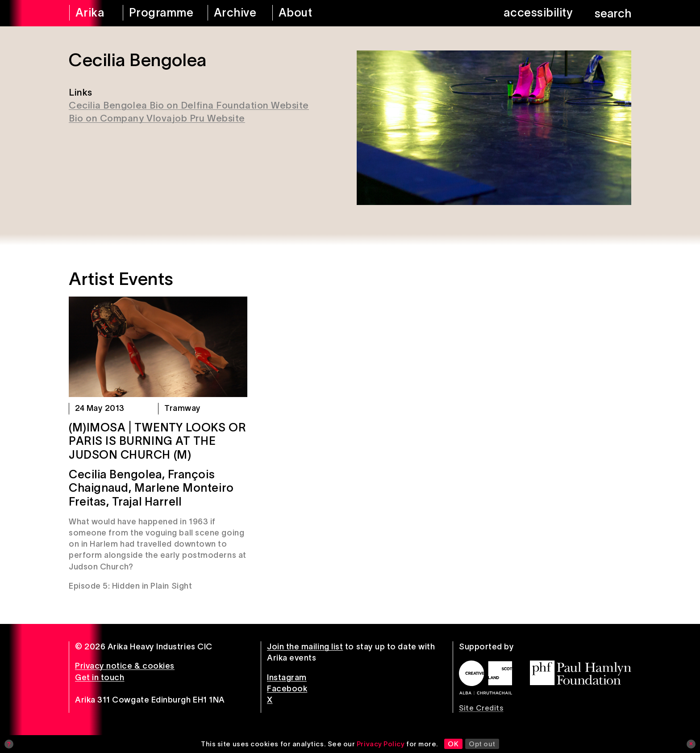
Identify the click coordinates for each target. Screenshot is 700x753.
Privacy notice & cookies (125, 666)
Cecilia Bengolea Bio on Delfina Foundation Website (189, 105)
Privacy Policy (381, 744)
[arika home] (90, 13)
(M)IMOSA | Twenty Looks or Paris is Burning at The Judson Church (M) (157, 441)
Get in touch (100, 678)
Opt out (482, 744)
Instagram (287, 678)
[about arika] (308, 13)
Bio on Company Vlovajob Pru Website (157, 118)
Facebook (287, 689)
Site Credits (481, 708)
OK (453, 744)
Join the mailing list (305, 647)
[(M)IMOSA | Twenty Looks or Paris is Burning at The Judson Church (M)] (158, 347)
